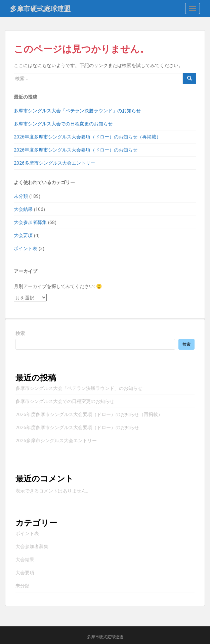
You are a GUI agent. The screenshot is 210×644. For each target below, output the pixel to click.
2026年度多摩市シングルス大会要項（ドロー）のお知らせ (76, 150)
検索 (20, 333)
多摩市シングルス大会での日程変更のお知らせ (63, 124)
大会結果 (23, 209)
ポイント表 (26, 248)
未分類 (21, 196)
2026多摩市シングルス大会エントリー (54, 163)
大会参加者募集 (30, 222)
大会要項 (23, 235)
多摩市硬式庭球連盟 (40, 8)
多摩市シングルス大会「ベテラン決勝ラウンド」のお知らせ (77, 110)
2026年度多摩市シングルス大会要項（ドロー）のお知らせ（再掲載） (87, 137)
